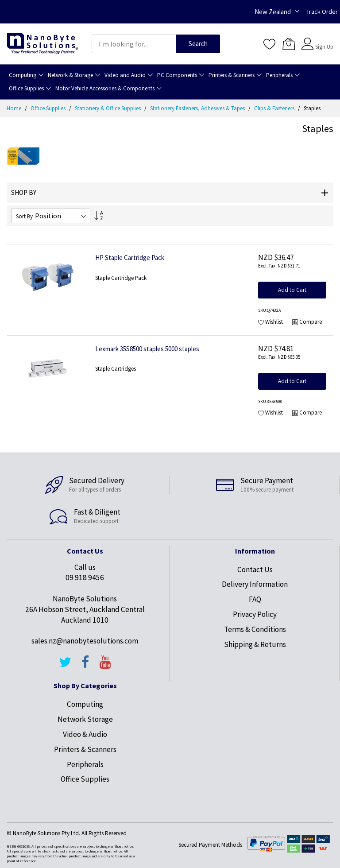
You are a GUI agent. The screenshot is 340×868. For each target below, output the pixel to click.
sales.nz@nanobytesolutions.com (85, 641)
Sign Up (324, 47)
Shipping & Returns (255, 644)
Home (15, 108)
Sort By (24, 216)
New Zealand (273, 12)
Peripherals (85, 764)
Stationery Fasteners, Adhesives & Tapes (198, 108)
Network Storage (85, 719)
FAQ (255, 599)
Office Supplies (49, 108)
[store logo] (42, 44)
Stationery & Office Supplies (108, 108)
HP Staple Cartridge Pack (130, 258)
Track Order (322, 12)
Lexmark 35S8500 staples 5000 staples (147, 349)
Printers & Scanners (85, 749)
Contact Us (255, 570)
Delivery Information (255, 584)
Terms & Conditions (255, 629)
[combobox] (134, 44)
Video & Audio (85, 734)
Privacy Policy (255, 614)
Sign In (323, 40)
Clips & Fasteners (275, 108)
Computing (85, 704)
